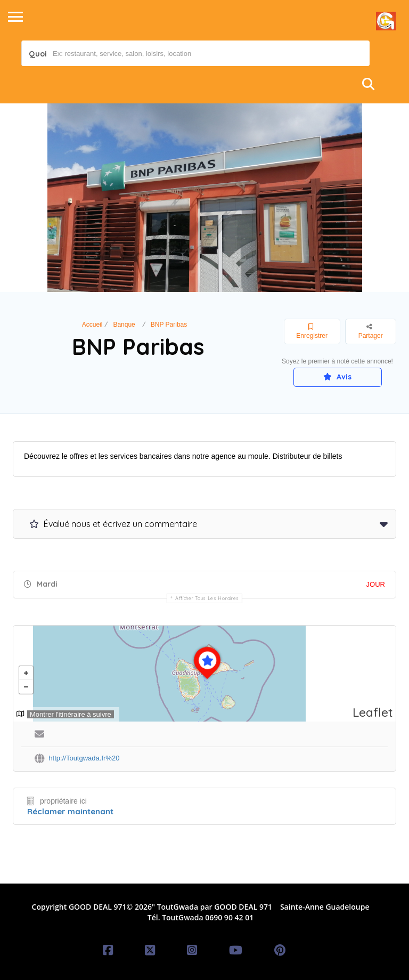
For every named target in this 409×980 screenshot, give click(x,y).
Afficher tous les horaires (207, 598)
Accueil (92, 325)
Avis (338, 377)
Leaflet (373, 712)
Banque (124, 325)
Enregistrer (312, 331)
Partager (371, 331)
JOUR (376, 584)
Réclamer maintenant (70, 811)
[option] (204, 198)
